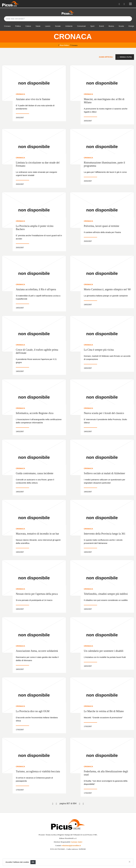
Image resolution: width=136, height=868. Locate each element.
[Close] (129, 862)
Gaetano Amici (76, 842)
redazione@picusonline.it (71, 845)
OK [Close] (33, 862)
